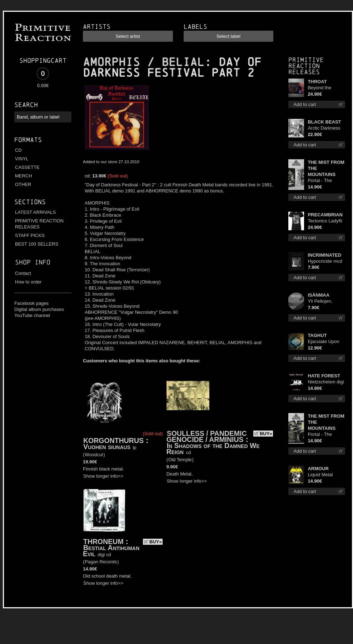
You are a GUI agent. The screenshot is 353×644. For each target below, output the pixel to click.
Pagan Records (101, 562)
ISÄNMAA (319, 295)
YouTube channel (32, 315)
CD (18, 150)
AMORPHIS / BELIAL (144, 62)
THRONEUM (103, 542)
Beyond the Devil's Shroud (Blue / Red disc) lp (325, 88)
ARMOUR (318, 469)
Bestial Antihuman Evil (111, 551)
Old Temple (180, 460)
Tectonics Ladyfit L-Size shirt (325, 221)
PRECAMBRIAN (325, 215)
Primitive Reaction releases (306, 66)
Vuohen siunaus (107, 447)
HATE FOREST (324, 376)
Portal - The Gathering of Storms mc (320, 181)
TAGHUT (317, 335)
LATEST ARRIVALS (35, 212)
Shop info (33, 262)
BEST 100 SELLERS (37, 244)
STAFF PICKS (30, 235)
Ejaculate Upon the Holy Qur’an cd (324, 342)
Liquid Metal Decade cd (320, 475)
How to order (28, 282)
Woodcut (94, 455)
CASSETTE (27, 167)
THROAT (317, 82)
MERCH (24, 176)
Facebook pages (31, 303)
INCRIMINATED (324, 255)
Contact (23, 273)
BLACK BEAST (324, 122)
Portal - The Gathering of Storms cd (320, 435)
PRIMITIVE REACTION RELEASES (39, 224)
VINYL (22, 159)
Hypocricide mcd (325, 261)
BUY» (266, 434)
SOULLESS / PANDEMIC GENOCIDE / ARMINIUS (207, 436)
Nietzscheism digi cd (326, 382)
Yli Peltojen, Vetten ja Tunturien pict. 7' (325, 301)
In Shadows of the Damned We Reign (213, 449)
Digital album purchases (39, 309)
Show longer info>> (103, 476)
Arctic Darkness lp (324, 128)
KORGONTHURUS (113, 441)
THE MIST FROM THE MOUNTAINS (326, 168)
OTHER (23, 184)
